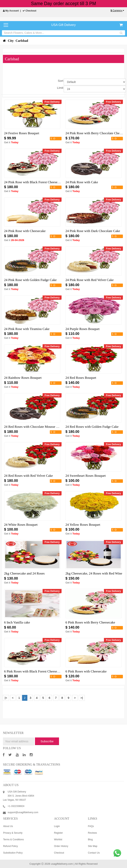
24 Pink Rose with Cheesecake (25, 231)
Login (57, 826)
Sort (61, 81)
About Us (8, 826)
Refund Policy (10, 846)
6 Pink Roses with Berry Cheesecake (90, 622)
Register (58, 833)
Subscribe (47, 741)
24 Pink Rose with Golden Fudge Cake (30, 280)
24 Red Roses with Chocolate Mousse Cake (34, 427)
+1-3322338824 (16, 806)
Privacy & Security (13, 833)
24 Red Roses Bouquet (81, 378)
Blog (90, 840)
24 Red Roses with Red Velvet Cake (28, 476)
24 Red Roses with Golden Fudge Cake (92, 427)
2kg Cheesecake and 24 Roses (24, 573)
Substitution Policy (13, 853)
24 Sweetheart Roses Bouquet (86, 476)
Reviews (92, 833)
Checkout (29, 11)
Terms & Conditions (13, 840)
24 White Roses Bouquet (21, 525)
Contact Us (94, 853)
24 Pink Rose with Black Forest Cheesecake (34, 182)
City (11, 41)
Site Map (93, 846)
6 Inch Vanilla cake (17, 622)
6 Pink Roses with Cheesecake (86, 671)
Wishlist (58, 840)
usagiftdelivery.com (62, 864)
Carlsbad (22, 41)
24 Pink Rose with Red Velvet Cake (90, 280)
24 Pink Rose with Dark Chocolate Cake (93, 231)
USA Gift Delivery (63, 25)
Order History (61, 846)
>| (82, 698)
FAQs (91, 826)
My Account (11, 11)
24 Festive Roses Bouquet (22, 133)
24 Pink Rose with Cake (82, 182)
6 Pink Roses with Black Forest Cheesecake (34, 671)
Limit (60, 88)
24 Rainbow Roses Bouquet (23, 378)
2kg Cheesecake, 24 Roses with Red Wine (94, 573)
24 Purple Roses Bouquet (83, 329)
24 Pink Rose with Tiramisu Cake (27, 329)
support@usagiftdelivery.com (23, 812)
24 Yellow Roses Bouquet (83, 525)
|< (6, 698)
